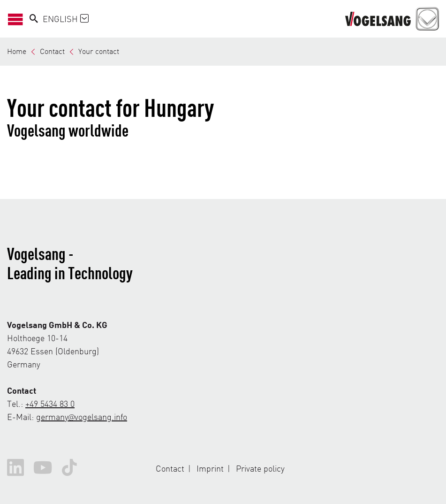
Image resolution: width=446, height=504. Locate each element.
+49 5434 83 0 (50, 403)
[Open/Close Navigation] (18, 19)
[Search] (34, 19)
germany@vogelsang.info (82, 416)
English (66, 19)
